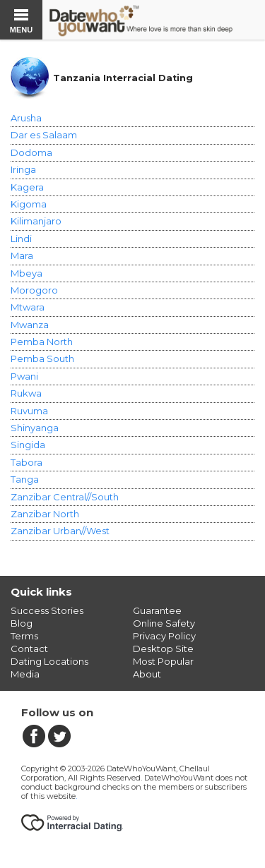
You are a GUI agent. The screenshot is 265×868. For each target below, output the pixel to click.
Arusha (26, 118)
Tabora (26, 462)
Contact (29, 649)
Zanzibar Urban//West (60, 531)
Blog (22, 623)
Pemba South (42, 358)
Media (25, 674)
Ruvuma (29, 411)
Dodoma (31, 152)
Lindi (21, 239)
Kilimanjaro (36, 221)
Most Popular (163, 661)
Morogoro (34, 290)
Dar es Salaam (44, 135)
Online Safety (164, 623)
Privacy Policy (164, 636)
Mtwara (28, 307)
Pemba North (42, 342)
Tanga (25, 479)
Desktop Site (163, 649)
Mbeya (26, 273)
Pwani (24, 376)
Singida (28, 445)
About (147, 674)
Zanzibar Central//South (65, 497)
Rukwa (26, 393)
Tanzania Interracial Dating (123, 78)
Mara (22, 255)
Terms (24, 636)
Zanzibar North (45, 514)
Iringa (23, 169)
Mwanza (30, 325)
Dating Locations (49, 661)
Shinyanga (35, 428)
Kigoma (29, 204)
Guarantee (157, 610)
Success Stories (47, 610)
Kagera (27, 187)
